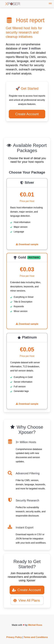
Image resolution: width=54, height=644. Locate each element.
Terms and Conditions (36, 637)
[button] (50, 4)
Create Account (27, 114)
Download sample (27, 244)
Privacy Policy (14, 637)
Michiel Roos (35, 625)
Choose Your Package (27, 173)
